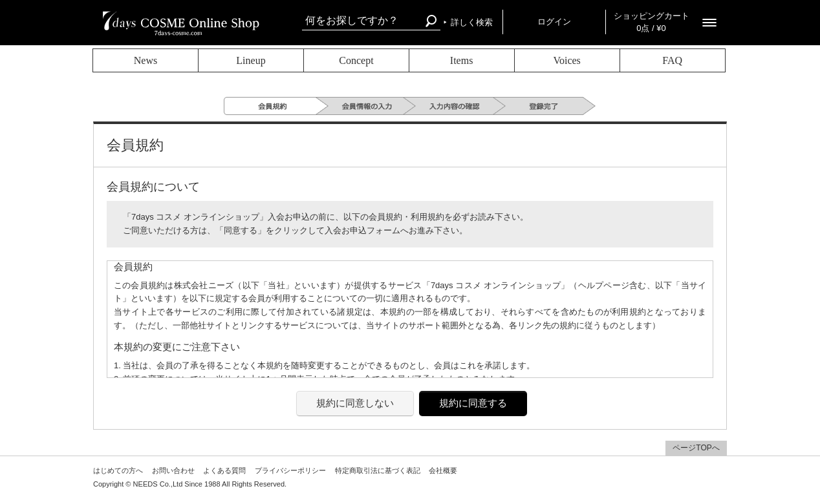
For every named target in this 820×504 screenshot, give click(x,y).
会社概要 (443, 470)
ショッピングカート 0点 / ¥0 (652, 22)
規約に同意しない (355, 403)
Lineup (251, 60)
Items (462, 60)
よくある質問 (224, 470)
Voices (566, 60)
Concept (356, 60)
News (146, 60)
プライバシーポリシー (290, 470)
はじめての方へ (118, 470)
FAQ (672, 60)
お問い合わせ (173, 470)
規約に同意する (473, 403)
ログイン (554, 22)
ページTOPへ (696, 448)
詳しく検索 (472, 22)
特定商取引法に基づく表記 (378, 470)
